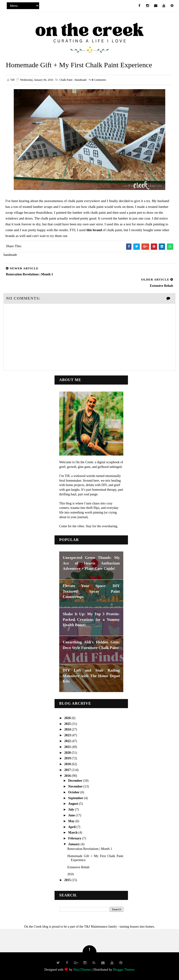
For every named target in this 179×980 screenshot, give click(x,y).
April (72, 826)
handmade (81, 80)
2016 (68, 776)
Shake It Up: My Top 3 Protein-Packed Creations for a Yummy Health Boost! (91, 619)
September (76, 798)
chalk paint (66, 80)
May (72, 821)
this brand (94, 230)
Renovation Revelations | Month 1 (90, 849)
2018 (68, 764)
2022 (68, 741)
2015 (68, 880)
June (72, 815)
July (71, 809)
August (73, 803)
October (74, 792)
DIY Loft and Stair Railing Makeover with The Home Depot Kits (91, 676)
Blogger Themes (124, 969)
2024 (68, 729)
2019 (68, 758)
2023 (68, 735)
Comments (99, 80)
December (76, 780)
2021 (68, 747)
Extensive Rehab (78, 867)
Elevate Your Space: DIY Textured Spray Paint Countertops (91, 591)
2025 (68, 724)
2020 (68, 752)
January (74, 844)
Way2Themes (82, 969)
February (75, 838)
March (73, 832)
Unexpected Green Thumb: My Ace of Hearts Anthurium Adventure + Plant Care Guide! (91, 563)
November (76, 786)
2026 (68, 718)
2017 (68, 770)
